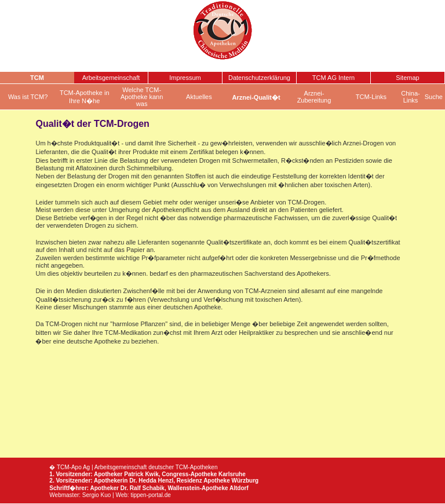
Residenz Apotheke (203, 481)
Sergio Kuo (96, 495)
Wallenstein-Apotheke (198, 488)
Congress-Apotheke (189, 474)
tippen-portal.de (151, 495)
